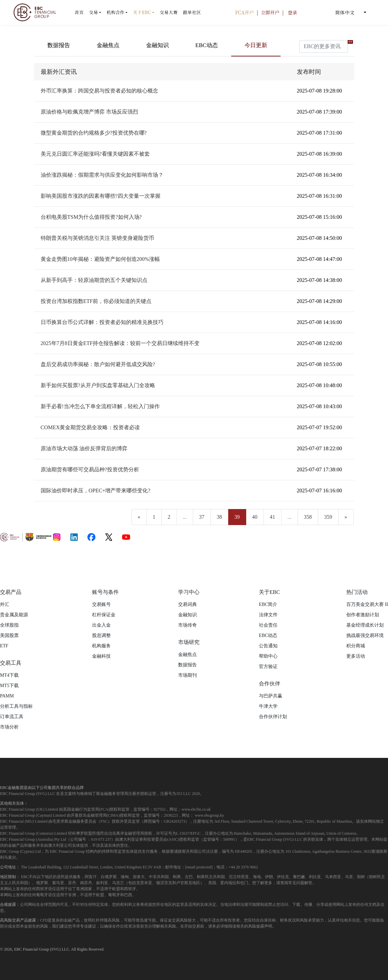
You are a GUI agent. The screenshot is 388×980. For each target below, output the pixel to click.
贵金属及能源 (14, 615)
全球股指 (9, 625)
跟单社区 (192, 12)
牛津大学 (268, 706)
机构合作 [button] (115, 12)
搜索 (350, 42)
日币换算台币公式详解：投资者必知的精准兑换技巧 (102, 322)
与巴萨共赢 (271, 696)
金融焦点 (108, 45)
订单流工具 (12, 717)
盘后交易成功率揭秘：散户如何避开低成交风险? (98, 364)
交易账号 (101, 604)
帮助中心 (268, 656)
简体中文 (348, 12)
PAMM (7, 696)
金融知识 (157, 45)
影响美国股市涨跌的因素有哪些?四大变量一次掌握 (101, 196)
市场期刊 (187, 675)
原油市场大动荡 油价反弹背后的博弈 (84, 448)
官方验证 (268, 667)
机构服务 (101, 646)
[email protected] (199, 867)
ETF (4, 646)
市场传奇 (187, 625)
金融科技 (101, 656)
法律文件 (268, 615)
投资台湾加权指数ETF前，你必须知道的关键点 (96, 301)
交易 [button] (94, 12)
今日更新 (256, 45)
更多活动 (356, 656)
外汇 (5, 604)
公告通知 (268, 646)
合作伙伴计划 (273, 717)
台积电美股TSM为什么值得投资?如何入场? (91, 217)
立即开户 (271, 12)
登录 (293, 12)
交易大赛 (168, 12)
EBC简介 (268, 604)
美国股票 (9, 635)
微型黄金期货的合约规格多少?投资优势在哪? (94, 133)
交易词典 (187, 604)
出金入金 (101, 625)
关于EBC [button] (142, 12)
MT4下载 (9, 675)
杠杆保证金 (104, 615)
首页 (79, 12)
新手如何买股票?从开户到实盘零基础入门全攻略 (98, 385)
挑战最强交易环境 (365, 635)
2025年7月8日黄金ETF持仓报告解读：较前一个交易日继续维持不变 (120, 343)
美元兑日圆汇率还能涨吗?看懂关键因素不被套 (95, 154)
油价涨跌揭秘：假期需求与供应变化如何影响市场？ (102, 175)
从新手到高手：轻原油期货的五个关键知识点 (94, 280)
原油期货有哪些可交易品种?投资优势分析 (90, 469)
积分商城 (356, 646)
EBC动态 (207, 45)
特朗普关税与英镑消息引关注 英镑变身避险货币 (97, 238)
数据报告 (59, 45)
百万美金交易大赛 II (367, 604)
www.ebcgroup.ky (210, 815)
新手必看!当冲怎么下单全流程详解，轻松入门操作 (100, 406)
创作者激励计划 (363, 615)
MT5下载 (9, 686)
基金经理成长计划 (365, 625)
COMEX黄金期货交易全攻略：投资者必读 (90, 427)
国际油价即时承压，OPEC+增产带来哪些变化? (96, 491)
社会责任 (268, 625)
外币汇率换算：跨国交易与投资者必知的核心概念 (99, 91)
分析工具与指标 (16, 706)
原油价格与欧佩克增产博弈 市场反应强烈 (89, 112)
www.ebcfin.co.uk (196, 809)
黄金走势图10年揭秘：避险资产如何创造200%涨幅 (100, 259)
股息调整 (101, 635)
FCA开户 (245, 12)
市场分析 (9, 727)
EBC (18, 949)
